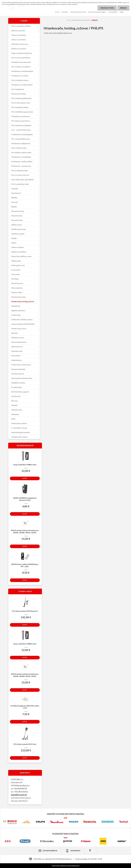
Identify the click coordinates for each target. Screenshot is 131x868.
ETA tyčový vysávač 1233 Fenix (25, 744)
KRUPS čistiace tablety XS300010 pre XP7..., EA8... (25, 565)
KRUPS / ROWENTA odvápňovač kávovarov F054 (25, 499)
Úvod (69, 20)
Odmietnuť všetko (107, 8)
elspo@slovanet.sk (19, 795)
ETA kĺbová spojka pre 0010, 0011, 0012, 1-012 (25, 707)
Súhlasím (123, 8)
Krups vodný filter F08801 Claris (25, 465)
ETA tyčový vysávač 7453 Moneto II (25, 611)
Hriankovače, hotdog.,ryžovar (81, 20)
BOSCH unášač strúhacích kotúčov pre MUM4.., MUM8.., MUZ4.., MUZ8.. (25, 531)
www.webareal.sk (73, 866)
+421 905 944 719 (73, 851)
